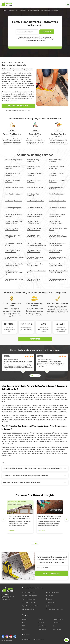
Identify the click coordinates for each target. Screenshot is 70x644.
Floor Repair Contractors (35, 208)
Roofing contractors (29, 592)
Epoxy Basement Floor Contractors (56, 188)
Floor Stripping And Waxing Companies (13, 215)
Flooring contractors (13, 10)
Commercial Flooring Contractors (33, 167)
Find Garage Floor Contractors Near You (36, 272)
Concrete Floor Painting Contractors (56, 174)
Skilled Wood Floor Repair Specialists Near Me (57, 215)
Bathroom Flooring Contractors (33, 161)
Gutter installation (29, 603)
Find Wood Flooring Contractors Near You (34, 222)
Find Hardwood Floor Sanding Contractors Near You (14, 265)
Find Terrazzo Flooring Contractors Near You (12, 229)
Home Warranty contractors (55, 609)
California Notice (58, 619)
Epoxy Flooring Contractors (13, 194)
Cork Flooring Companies (35, 187)
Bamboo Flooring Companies (14, 160)
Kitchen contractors (29, 609)
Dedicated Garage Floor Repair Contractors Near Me (59, 272)
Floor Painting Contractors (57, 201)
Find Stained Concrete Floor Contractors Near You (58, 280)
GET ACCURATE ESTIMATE (18, 106)
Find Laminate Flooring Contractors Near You (34, 251)
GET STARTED (35, 339)
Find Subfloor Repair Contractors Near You (34, 236)
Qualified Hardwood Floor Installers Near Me (35, 265)
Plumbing (50, 606)
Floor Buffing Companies (57, 194)
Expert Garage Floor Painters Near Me (14, 280)
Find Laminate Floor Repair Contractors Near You (57, 258)
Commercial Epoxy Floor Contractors (12, 167)
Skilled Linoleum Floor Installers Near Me (56, 251)
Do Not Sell (56, 623)
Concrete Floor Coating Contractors (56, 167)
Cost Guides (26, 639)
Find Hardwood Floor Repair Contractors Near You (58, 265)
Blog (24, 623)
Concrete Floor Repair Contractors (34, 181)
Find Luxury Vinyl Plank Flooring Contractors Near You (36, 244)
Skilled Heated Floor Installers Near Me (14, 258)
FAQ (24, 626)
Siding (49, 599)
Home (5, 10)
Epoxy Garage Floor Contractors (33, 195)
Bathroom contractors (30, 606)
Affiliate (25, 619)
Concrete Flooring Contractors (14, 187)
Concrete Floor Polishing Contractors (12, 181)
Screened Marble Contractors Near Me (14, 244)
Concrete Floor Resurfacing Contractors (58, 181)
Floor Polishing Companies (13, 208)
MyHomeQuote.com (9, 639)
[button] (32, 376)
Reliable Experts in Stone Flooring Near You (13, 236)
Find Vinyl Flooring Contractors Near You (56, 222)
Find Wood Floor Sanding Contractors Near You (35, 215)
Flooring (49, 596)
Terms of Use (41, 626)
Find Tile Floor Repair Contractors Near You (34, 280)
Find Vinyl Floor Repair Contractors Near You (34, 229)
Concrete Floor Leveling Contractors (34, 174)
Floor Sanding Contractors (57, 208)
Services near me (39, 639)
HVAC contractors (52, 592)
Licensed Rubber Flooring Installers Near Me (13, 251)
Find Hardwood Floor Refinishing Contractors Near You (14, 272)
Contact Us (41, 623)
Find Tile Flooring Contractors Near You (58, 229)
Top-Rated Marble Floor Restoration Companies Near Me (58, 237)
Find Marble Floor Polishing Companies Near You (57, 244)
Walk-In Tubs (51, 603)
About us (40, 619)
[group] (20, 517)
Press (55, 626)
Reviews (25, 629)
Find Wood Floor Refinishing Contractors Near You (13, 222)
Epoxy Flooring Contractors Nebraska (29, 10)
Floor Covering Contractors (13, 201)
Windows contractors (30, 596)
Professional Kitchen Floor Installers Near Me (35, 258)
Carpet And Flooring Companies (55, 161)
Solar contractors (29, 599)
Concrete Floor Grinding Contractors (12, 174)
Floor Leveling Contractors (35, 201)
